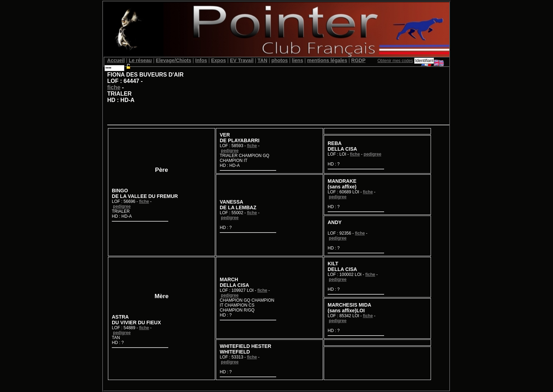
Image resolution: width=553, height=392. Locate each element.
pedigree (122, 206)
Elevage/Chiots (174, 60)
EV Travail (242, 60)
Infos (201, 60)
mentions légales (327, 60)
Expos (218, 60)
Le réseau (140, 60)
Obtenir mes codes (395, 61)
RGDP (358, 60)
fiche (114, 87)
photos (279, 60)
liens (298, 60)
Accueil (116, 60)
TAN (262, 60)
